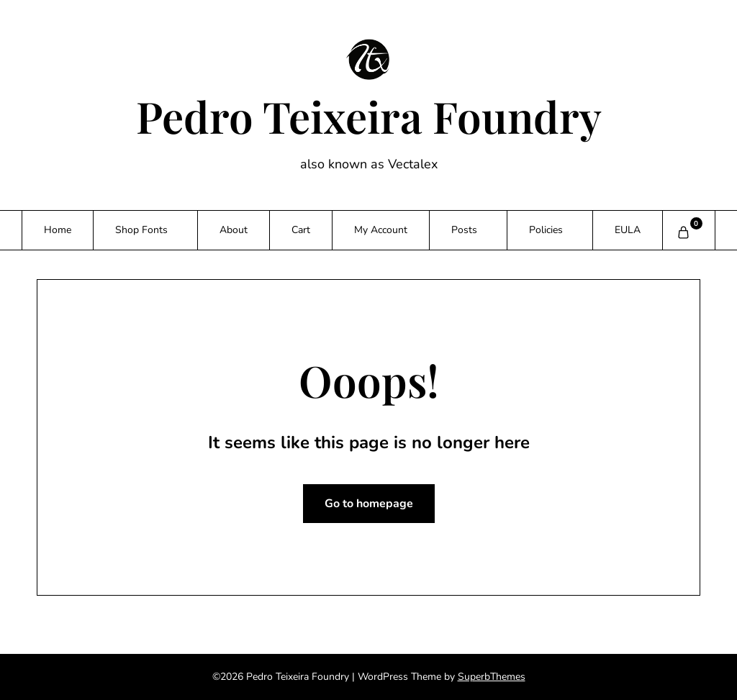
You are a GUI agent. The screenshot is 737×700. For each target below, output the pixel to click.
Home (58, 230)
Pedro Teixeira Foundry (369, 116)
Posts (464, 230)
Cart (301, 230)
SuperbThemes (492, 677)
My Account (381, 230)
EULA (628, 230)
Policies (546, 230)
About (234, 230)
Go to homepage (369, 504)
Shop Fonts (141, 230)
